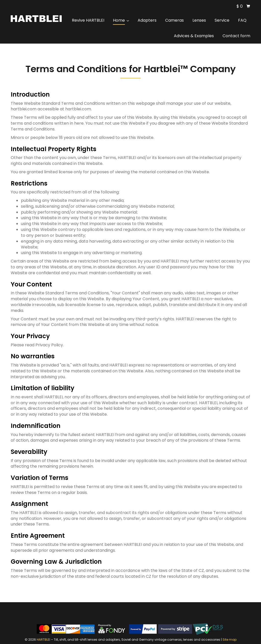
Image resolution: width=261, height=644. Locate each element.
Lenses (199, 20)
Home (121, 20)
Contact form (236, 36)
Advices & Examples (194, 36)
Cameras (174, 20)
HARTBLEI (43, 640)
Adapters (147, 20)
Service (222, 20)
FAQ (242, 20)
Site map (230, 640)
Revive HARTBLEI (88, 20)
